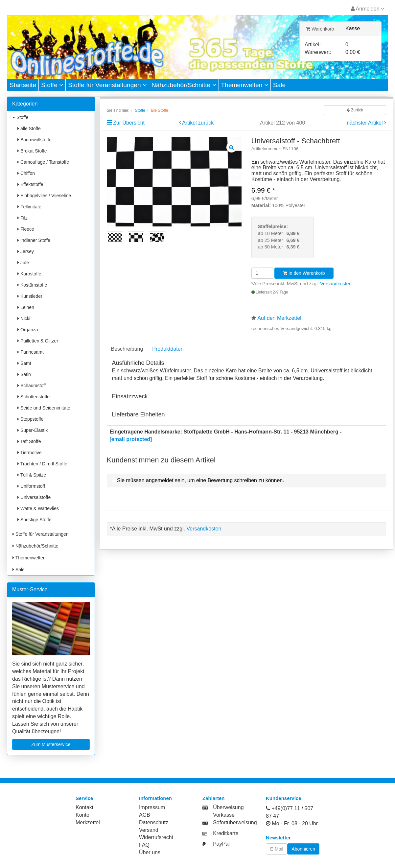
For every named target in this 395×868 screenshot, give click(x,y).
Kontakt (84, 807)
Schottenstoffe (34, 397)
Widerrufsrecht (156, 837)
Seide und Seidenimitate (44, 408)
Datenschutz (154, 822)
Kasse (353, 28)
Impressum (152, 807)
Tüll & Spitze (32, 475)
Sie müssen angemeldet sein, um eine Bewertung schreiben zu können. (201, 480)
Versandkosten (336, 284)
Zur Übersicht (129, 123)
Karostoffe (29, 274)
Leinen (26, 307)
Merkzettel (88, 822)
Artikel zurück (198, 123)
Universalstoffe (34, 497)
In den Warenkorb (304, 273)
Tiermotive (29, 453)
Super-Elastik (33, 430)
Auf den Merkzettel (279, 318)
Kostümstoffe (32, 285)
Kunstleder (30, 296)
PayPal (221, 844)
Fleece (26, 229)
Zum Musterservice (51, 744)
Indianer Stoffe (34, 240)
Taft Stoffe (29, 441)
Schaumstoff (32, 386)
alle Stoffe (29, 129)
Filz (23, 218)
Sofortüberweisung (235, 822)
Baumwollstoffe (35, 140)
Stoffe (52, 85)
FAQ (144, 845)
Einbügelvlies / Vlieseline (44, 196)
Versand (149, 830)
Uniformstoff (31, 486)
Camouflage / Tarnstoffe (43, 162)
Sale (279, 85)
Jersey (26, 251)
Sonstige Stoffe (35, 520)
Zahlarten (214, 798)
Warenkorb (320, 29)
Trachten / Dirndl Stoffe (42, 464)
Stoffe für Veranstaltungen (107, 85)
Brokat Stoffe (32, 151)
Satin (24, 374)
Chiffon (26, 173)
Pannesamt (31, 352)
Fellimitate (29, 207)
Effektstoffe (30, 184)
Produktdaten (168, 349)
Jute (23, 263)
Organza (28, 330)
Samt (24, 363)
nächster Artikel (365, 123)
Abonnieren (303, 849)
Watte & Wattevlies (38, 508)
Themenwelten (245, 85)
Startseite (23, 85)
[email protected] (131, 439)
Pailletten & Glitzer (38, 341)
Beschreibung (127, 349)
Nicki (24, 318)
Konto (82, 815)
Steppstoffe (30, 419)
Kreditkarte (226, 833)
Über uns (150, 852)
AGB (145, 815)
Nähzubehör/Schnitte (184, 85)
